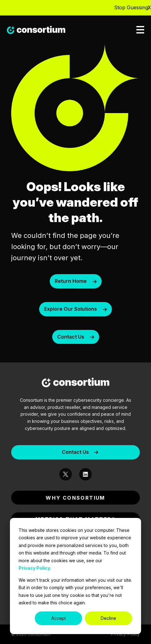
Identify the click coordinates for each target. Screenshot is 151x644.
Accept (59, 618)
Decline (108, 618)
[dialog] (75, 576)
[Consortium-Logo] (75, 383)
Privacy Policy (34, 568)
